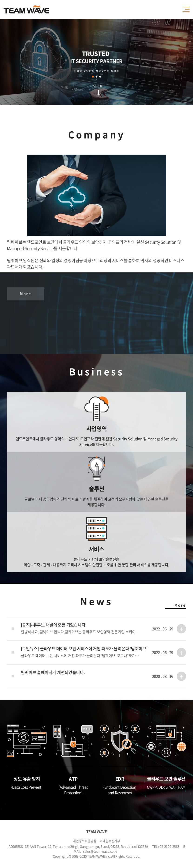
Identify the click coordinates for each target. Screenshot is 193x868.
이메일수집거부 (110, 841)
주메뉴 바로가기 (0, 0)
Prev (62, 64)
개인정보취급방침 (85, 841)
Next (131, 64)
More (26, 294)
